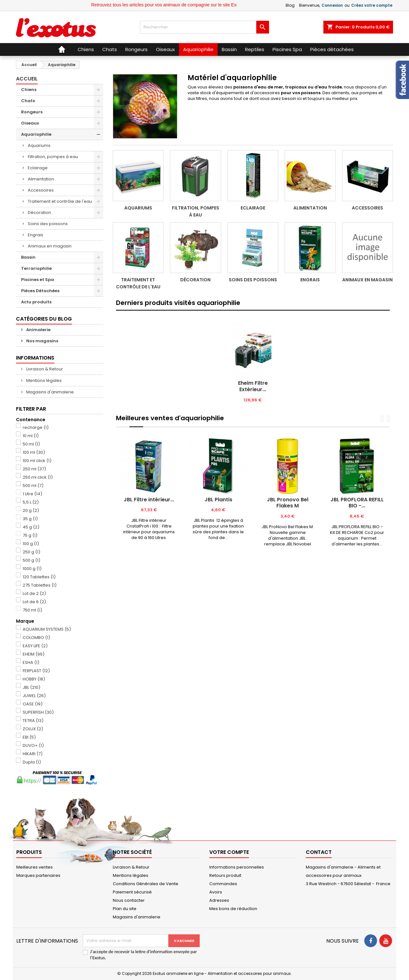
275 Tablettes (40, 585)
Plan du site (125, 909)
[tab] (253, 310)
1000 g (32, 569)
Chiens (29, 90)
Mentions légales (43, 380)
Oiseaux (30, 123)
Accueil (27, 79)
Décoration (39, 213)
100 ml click (37, 461)
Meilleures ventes (35, 867)
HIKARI (33, 754)
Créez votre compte (372, 5)
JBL (31, 687)
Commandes (223, 884)
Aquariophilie (36, 134)
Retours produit (225, 875)
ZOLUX (33, 729)
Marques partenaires (38, 875)
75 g (30, 535)
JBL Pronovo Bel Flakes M (288, 503)
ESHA (31, 662)
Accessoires (41, 190)
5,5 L (31, 502)
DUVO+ (33, 745)
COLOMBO (36, 638)
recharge (36, 427)
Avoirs (216, 892)
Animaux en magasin (50, 246)
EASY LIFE (35, 646)
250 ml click (38, 477)
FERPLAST (36, 671)
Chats (28, 101)
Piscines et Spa (38, 280)
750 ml (32, 610)
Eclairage (38, 168)
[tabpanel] (253, 362)
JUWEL (34, 696)
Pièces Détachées (40, 291)
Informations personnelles (237, 867)
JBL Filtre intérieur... (149, 500)
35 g (30, 519)
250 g (31, 552)
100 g (31, 544)
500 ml (33, 486)
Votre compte (229, 852)
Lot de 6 (34, 602)
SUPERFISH (38, 712)
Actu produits (36, 302)
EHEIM (34, 654)
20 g (31, 510)
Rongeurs (32, 112)
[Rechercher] (204, 27)
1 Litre (32, 494)
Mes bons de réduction (233, 909)
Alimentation (41, 179)
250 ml (34, 469)
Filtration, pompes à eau (53, 157)
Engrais (35, 235)
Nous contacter (129, 900)
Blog (290, 5)
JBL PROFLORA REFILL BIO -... (357, 503)
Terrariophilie (36, 268)
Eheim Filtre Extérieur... (253, 386)
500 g (31, 560)
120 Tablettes (39, 577)
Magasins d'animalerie (50, 392)
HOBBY (34, 679)
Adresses (219, 900)
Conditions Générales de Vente (146, 884)
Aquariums (39, 145)
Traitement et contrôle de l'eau (60, 201)
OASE (33, 704)
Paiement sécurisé (132, 892)
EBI (29, 737)
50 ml (31, 444)
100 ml (34, 452)
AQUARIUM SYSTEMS (47, 629)
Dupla (32, 762)
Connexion (332, 5)
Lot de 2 (34, 593)
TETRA (33, 721)
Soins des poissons (48, 224)
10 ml (31, 436)
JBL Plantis (218, 500)
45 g (31, 527)
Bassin (28, 257)
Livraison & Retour (44, 369)
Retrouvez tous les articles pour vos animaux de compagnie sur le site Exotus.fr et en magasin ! (204, 5)
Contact (319, 852)
